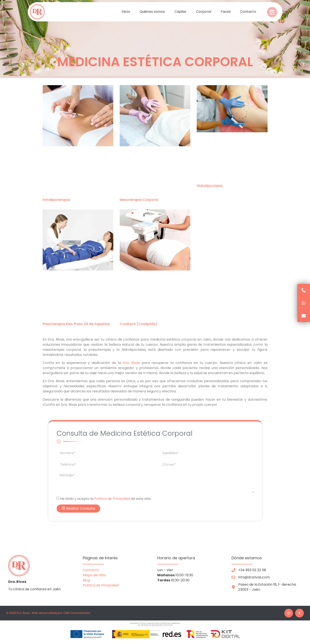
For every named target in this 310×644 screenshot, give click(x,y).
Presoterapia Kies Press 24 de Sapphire (76, 324)
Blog (87, 580)
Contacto (248, 12)
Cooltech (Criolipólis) (138, 324)
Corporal (204, 12)
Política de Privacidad (112, 499)
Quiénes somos (152, 12)
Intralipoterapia (56, 200)
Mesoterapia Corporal (139, 200)
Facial (226, 12)
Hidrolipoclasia (210, 186)
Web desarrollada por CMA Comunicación (61, 613)
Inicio (126, 12)
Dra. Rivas (131, 363)
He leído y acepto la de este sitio (105, 499)
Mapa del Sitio (94, 575)
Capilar (180, 12)
